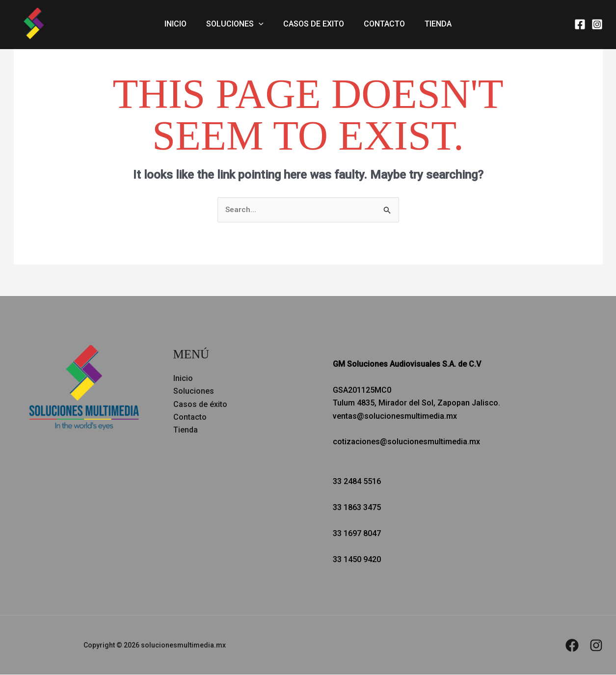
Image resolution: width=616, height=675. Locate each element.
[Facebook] (580, 24)
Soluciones (239, 25)
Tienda (430, 24)
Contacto (380, 24)
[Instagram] (597, 24)
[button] (263, 25)
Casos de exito (314, 24)
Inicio (183, 24)
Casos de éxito (200, 404)
